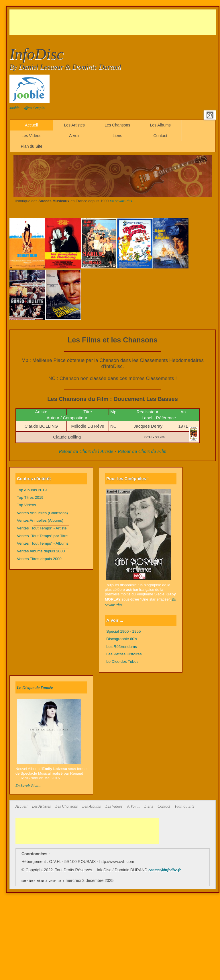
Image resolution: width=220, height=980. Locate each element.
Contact (160, 136)
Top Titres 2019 (30, 497)
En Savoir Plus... (122, 201)
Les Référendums (122, 647)
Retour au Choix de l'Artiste (86, 451)
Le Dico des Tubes (122, 662)
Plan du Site (32, 146)
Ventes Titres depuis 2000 (39, 559)
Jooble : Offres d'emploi (27, 108)
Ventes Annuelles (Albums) (40, 520)
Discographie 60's (122, 639)
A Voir (74, 136)
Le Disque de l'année (35, 687)
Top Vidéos (26, 505)
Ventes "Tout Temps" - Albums (43, 543)
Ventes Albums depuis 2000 (41, 551)
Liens (117, 136)
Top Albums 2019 (32, 490)
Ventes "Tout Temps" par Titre (42, 536)
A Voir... (133, 806)
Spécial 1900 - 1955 (124, 631)
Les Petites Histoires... (126, 654)
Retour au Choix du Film (142, 451)
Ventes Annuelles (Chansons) (42, 513)
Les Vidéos (31, 136)
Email (210, 115)
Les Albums (160, 125)
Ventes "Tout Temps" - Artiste (42, 528)
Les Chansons (117, 125)
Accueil (31, 125)
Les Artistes (74, 125)
